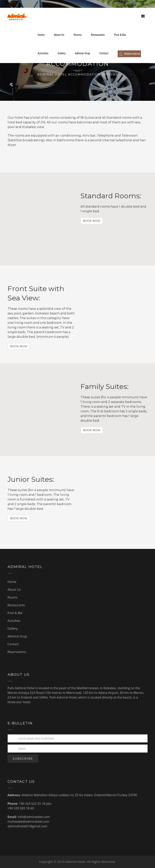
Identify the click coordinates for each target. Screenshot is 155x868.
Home (41, 35)
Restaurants (98, 35)
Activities (43, 53)
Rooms (78, 35)
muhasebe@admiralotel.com (28, 821)
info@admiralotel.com (34, 817)
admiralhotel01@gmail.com (28, 826)
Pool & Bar (120, 35)
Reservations (17, 652)
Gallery (62, 53)
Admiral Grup (83, 53)
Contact (104, 53)
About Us (59, 35)
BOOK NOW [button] (92, 221)
